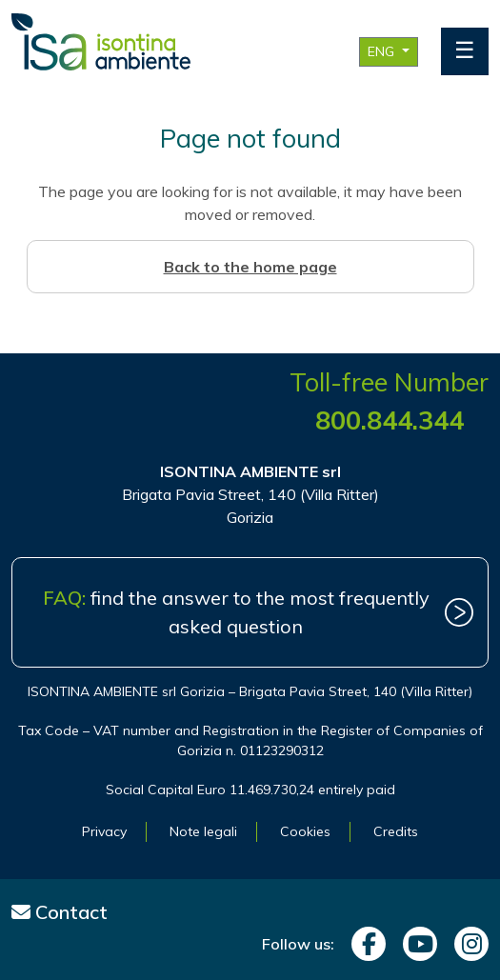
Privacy (104, 831)
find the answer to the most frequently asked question (236, 612)
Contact (60, 912)
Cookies (305, 831)
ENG (383, 51)
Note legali (203, 831)
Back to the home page (250, 267)
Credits (396, 831)
